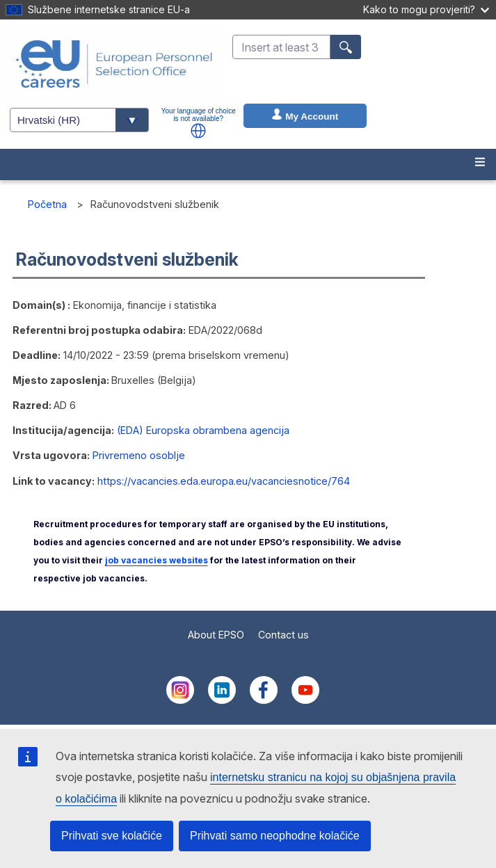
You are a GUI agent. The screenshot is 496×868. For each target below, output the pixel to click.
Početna (47, 204)
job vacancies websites (157, 560)
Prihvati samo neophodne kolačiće (275, 836)
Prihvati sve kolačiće (112, 836)
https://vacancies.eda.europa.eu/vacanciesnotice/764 (224, 481)
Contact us (283, 635)
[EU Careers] (114, 64)
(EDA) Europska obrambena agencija (203, 430)
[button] (198, 131)
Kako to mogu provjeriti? (426, 9)
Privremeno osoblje (139, 455)
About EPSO (216, 635)
